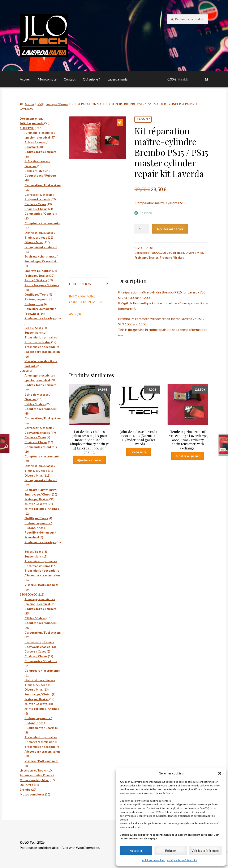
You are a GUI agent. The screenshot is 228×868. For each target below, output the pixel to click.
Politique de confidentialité (182, 860)
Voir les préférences (205, 851)
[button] (220, 773)
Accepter (136, 851)
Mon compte (47, 79)
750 (40, 104)
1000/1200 (158, 253)
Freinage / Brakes (57, 104)
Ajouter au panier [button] (89, 460)
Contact (70, 79)
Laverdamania (117, 79)
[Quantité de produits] (142, 229)
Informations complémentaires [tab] (86, 299)
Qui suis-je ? (91, 79)
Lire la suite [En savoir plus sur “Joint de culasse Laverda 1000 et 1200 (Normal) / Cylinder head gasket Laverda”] (139, 452)
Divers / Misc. (195, 253)
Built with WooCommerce (80, 848)
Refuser (171, 851)
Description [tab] (80, 284)
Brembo (179, 253)
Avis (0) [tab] (75, 314)
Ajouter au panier (170, 229)
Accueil (25, 79)
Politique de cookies (154, 860)
